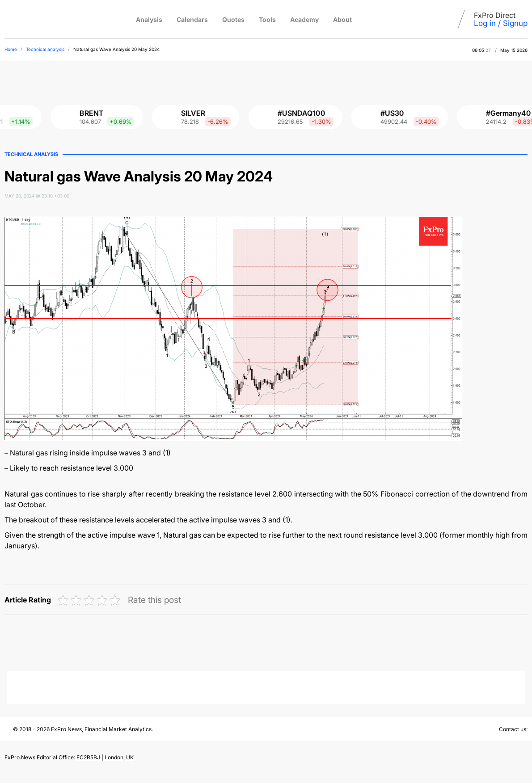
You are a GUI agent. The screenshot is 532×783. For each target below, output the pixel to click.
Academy (304, 19)
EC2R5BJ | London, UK (105, 757)
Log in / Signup (501, 23)
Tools (267, 19)
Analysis (149, 19)
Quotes (233, 19)
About (342, 19)
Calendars (192, 19)
